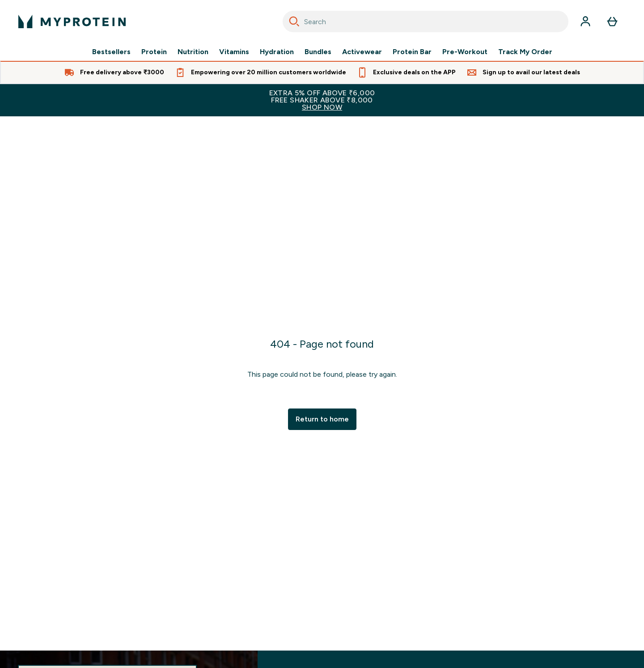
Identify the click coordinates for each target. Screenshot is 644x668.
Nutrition (193, 52)
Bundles (318, 52)
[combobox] (426, 21)
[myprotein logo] (72, 21)
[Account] (585, 21)
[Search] (294, 21)
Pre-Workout (465, 52)
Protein (154, 52)
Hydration (277, 52)
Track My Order (525, 52)
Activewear (362, 52)
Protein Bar (412, 52)
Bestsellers (111, 52)
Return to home (322, 419)
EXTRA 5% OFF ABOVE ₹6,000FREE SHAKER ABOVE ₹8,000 (322, 100)
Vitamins (234, 52)
